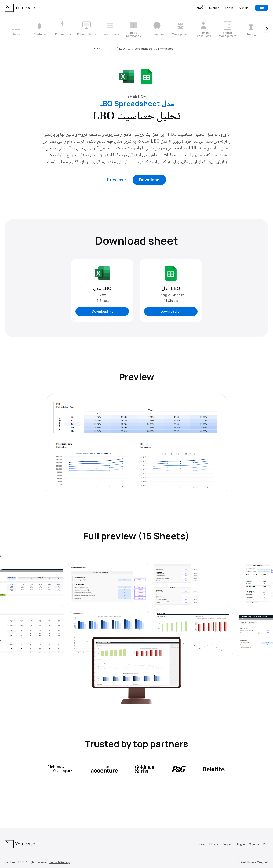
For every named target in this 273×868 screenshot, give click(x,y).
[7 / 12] (157, 29)
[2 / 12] (39, 29)
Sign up (244, 8)
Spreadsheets (144, 49)
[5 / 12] (110, 29)
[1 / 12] (16, 29)
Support (214, 8)
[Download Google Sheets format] (146, 76)
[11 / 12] (251, 29)
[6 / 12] (133, 29)
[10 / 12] (227, 29)
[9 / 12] (204, 29)
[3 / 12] (63, 29)
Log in (229, 8)
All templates (165, 49)
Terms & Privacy (60, 862)
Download (149, 180)
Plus (262, 8)
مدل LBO (125, 49)
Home (201, 844)
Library (214, 844)
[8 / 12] (180, 29)
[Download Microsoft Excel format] (127, 76)
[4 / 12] (86, 29)
